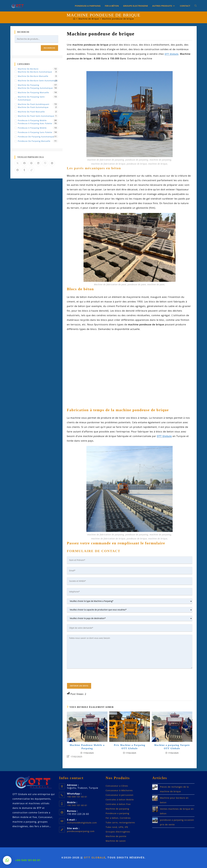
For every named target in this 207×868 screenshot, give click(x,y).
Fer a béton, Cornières (119, 818)
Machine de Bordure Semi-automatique (38, 81)
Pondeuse (112, 813)
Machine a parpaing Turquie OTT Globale (172, 747)
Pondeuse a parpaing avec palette (35, 123)
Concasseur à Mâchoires (120, 790)
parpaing (125, 813)
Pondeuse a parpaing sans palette (35, 132)
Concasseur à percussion (121, 795)
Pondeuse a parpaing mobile (32, 128)
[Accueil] (73, 19)
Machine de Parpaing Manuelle (33, 92)
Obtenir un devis (79, 686)
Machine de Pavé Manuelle (31, 112)
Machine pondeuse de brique (119, 19)
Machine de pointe (117, 836)
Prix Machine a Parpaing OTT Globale (130, 747)
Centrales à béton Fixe (119, 804)
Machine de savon (117, 841)
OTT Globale (95, 858)
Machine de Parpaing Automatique (35, 88)
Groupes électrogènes (119, 832)
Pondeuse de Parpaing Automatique (36, 137)
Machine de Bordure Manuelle (33, 76)
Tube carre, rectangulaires (122, 822)
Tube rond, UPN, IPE (118, 827)
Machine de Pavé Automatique (33, 107)
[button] (7, 860)
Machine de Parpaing (28, 85)
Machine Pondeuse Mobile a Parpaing (87, 747)
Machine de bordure (28, 69)
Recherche (49, 48)
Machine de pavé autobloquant (34, 104)
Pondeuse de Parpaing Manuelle (34, 141)
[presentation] (89, 677)
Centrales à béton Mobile (121, 799)
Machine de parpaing (118, 809)
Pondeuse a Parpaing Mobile (32, 120)
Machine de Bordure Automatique (35, 72)
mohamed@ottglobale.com (83, 823)
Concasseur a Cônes (118, 786)
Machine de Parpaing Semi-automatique (32, 98)
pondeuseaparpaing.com (82, 831)
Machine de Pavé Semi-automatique (36, 116)
